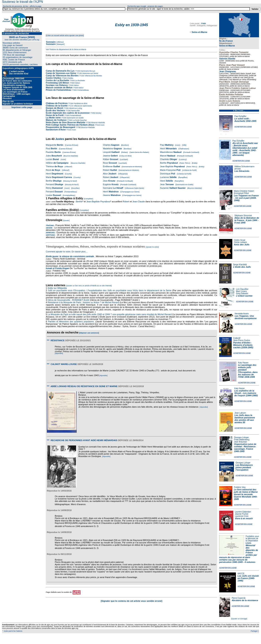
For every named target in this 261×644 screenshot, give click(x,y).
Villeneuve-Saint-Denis (83, 106)
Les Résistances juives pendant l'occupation (244, 467)
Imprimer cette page (22, 107)
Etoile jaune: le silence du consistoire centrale (70, 256)
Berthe (79, 202)
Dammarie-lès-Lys (88, 71)
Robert (126, 202)
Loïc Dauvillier (242, 289)
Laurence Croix (242, 516)
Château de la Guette (57, 106)
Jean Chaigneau (228, 71)
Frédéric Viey (240, 487)
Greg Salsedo (242, 293)
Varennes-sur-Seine (90, 73)
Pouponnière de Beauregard (60, 127)
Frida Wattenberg (242, 440)
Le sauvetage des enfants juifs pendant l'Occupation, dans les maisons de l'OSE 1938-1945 (248, 371)
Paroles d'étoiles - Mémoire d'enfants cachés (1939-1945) (243, 345)
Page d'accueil (6, 20)
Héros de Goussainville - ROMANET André (69, 300)
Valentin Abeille (227, 59)
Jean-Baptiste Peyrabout (98, 202)
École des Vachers (55, 110)
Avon (102, 125)
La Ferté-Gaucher (79, 120)
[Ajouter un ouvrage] (239, 619)
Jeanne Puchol (241, 514)
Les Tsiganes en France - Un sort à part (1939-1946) (246, 198)
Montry (98, 113)
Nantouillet (75, 111)
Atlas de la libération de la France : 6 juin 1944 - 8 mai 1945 (247, 220)
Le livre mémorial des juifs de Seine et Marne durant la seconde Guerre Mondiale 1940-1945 (246, 494)
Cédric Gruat (240, 240)
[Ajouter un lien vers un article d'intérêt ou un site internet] (89, 286)
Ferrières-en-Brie (80, 103)
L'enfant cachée (244, 296)
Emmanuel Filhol (241, 193)
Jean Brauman (241, 442)
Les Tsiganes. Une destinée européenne (246, 317)
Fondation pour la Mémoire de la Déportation (252, 538)
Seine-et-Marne (227, 46)
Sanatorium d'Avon (56, 130)
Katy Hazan (243, 363)
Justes (60, 139)
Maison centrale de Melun (59, 88)
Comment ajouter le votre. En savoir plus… (67, 252)
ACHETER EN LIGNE (243, 127)
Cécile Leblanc (240, 242)
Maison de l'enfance (56, 120)
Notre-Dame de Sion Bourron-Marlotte (66, 122)
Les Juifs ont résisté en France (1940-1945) (248, 578)
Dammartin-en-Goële (75, 118)
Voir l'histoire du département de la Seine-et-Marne (66, 49)
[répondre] (59, 353)
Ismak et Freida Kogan (57, 268)
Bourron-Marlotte (98, 123)
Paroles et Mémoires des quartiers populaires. (71, 322)
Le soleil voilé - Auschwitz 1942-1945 (245, 120)
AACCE (241, 574)
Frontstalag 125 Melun (57, 83)
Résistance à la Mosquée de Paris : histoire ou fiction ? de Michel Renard (83, 302)
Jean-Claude (138, 202)
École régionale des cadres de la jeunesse (68, 113)
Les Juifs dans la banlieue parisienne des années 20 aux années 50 (245, 419)
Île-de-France (226, 41)
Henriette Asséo (242, 314)
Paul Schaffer (240, 116)
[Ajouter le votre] (152, 247)
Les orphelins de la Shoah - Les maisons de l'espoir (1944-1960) (246, 393)
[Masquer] (60, 44)
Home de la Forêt (55, 115)
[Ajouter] (66, 220)
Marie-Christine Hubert (244, 191)
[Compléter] (89, 199)
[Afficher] (60, 42)
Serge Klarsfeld (240, 265)
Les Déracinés (242, 171)
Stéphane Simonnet (243, 216)
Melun (77, 83)
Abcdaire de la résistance (245, 600)
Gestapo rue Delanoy (57, 85)
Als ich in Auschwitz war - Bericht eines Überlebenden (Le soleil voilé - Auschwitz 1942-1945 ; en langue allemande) (245, 149)
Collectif (237, 338)
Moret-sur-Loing (75, 108)
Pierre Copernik (239, 598)
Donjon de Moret (54, 108)
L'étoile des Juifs (242, 267)
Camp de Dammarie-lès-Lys (60, 71)
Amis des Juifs (242, 245)
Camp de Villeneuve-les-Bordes (62, 76)
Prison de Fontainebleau (59, 90)
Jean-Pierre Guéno (242, 340)
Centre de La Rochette (57, 80)
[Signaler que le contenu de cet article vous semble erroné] (132, 601)
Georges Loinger (242, 437)
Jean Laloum (240, 413)
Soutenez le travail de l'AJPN (23, 2)
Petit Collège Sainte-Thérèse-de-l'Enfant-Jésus (70, 125)
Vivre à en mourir (244, 518)
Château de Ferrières (57, 103)
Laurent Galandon (243, 512)
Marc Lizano (241, 291)
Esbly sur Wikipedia (57, 288)
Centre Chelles (54, 78)
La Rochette (80, 81)
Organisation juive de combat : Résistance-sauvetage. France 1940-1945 (245, 448)
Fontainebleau (83, 90)
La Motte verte (53, 118)
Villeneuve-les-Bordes (93, 76)
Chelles (70, 78)
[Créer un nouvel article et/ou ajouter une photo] (65, 35)
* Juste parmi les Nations (12, 631)
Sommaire (51, 42)
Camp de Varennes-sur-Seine (61, 73)
